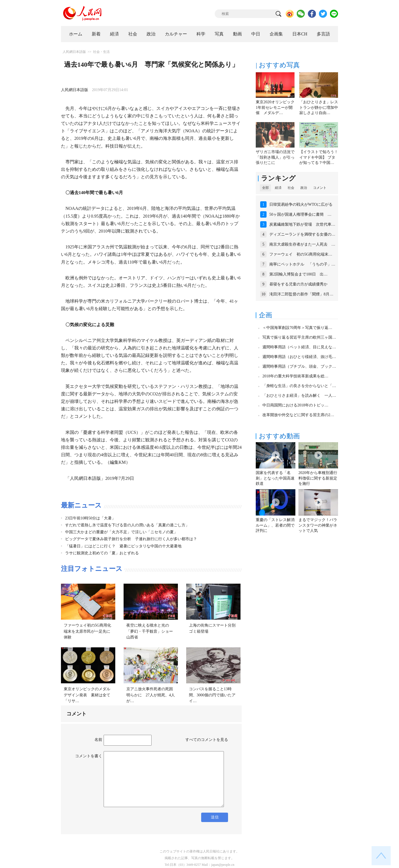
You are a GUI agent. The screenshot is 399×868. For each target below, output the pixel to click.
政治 (151, 34)
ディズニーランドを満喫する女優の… (302, 234)
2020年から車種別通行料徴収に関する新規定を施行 (318, 478)
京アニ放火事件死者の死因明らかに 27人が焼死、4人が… (151, 695)
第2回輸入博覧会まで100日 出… (298, 274)
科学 (201, 34)
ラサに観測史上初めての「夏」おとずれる (102, 553)
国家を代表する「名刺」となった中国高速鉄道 (275, 478)
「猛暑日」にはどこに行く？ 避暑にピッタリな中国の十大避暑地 (123, 546)
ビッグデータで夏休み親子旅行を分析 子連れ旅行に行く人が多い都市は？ (131, 539)
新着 (96, 34)
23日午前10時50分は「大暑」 (90, 518)
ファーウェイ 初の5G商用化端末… (301, 254)
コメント (320, 188)
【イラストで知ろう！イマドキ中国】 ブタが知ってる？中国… (319, 157)
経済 (114, 34)
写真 (219, 34)
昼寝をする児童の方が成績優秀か (298, 284)
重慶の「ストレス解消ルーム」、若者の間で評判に (275, 525)
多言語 (323, 34)
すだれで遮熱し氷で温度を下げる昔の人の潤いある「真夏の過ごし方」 (127, 525)
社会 (133, 34)
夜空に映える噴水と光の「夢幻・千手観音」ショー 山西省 (152, 631)
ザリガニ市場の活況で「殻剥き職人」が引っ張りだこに (275, 157)
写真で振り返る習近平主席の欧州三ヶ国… (299, 337)
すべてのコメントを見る (207, 740)
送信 (215, 817)
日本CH (300, 34)
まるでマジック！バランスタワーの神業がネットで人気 (318, 525)
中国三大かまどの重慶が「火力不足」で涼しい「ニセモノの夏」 (121, 532)
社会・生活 (101, 52)
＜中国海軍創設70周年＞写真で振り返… (297, 328)
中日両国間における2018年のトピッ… (295, 405)
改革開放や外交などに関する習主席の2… (298, 415)
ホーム (76, 34)
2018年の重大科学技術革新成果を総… (295, 376)
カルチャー (176, 34)
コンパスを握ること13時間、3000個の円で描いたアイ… (212, 695)
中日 (256, 34)
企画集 (276, 34)
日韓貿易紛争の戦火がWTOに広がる (301, 204)
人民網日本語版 (74, 52)
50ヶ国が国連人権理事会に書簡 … (300, 214)
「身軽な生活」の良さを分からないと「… (299, 386)
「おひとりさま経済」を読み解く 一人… (299, 396)
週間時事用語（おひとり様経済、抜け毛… (299, 357)
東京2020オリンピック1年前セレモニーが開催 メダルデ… (275, 107)
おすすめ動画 (279, 436)
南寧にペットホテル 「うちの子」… (302, 264)
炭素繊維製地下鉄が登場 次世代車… (302, 224)
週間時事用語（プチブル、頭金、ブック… (299, 366)
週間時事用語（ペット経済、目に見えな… (299, 347)
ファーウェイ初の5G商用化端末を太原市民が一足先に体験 (87, 631)
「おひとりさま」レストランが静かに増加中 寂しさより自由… (321, 107)
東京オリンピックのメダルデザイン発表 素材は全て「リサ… (87, 695)
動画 (237, 34)
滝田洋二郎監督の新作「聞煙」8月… (301, 294)
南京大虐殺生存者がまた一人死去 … (302, 244)
